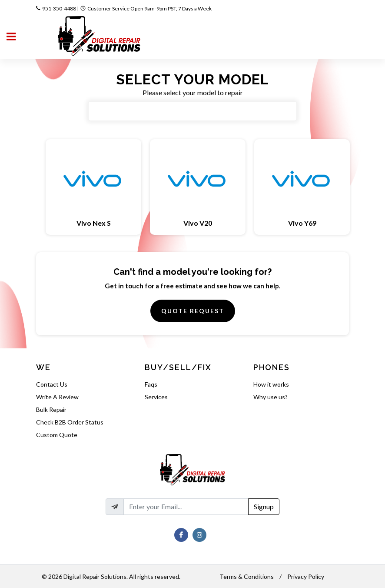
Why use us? (270, 397)
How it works (271, 384)
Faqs (151, 384)
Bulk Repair (51, 409)
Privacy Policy (306, 576)
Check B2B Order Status (70, 422)
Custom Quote (57, 435)
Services (156, 397)
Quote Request (193, 311)
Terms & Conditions (247, 576)
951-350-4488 (59, 8)
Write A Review (57, 397)
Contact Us (52, 384)
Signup (264, 506)
